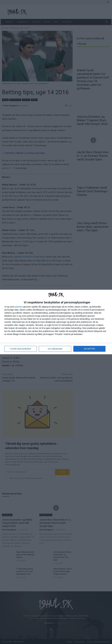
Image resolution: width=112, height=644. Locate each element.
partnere (19, 307)
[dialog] (56, 322)
